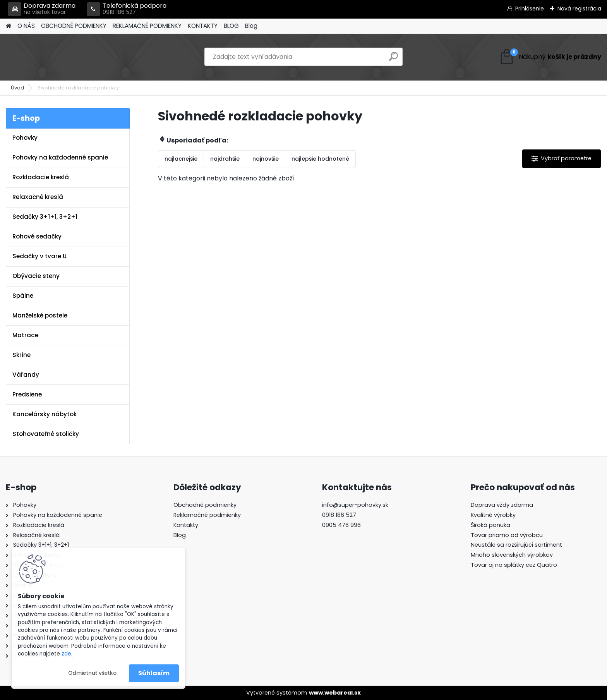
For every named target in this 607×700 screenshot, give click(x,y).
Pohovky (25, 138)
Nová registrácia (579, 9)
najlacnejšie (181, 159)
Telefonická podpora (127, 9)
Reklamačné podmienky (207, 515)
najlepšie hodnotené (320, 159)
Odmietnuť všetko (92, 673)
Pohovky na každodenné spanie (60, 157)
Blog (251, 26)
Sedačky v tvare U (39, 256)
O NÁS (26, 26)
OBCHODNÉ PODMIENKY (74, 26)
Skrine (21, 355)
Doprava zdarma (42, 9)
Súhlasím (154, 673)
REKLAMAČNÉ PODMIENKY (147, 26)
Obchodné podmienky (205, 505)
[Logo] (59, 57)
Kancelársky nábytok (45, 414)
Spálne (23, 296)
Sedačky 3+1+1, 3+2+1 (45, 217)
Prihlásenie (530, 9)
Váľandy (26, 375)
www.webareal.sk (335, 693)
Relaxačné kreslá (38, 197)
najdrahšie (225, 159)
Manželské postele (40, 315)
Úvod (17, 88)
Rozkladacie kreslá (41, 177)
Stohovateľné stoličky (46, 434)
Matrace (25, 335)
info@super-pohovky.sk (355, 505)
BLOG (231, 26)
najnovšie (266, 159)
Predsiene (27, 394)
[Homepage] (9, 26)
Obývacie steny (36, 276)
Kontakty (186, 525)
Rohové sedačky (37, 236)
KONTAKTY (203, 26)
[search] (394, 59)
